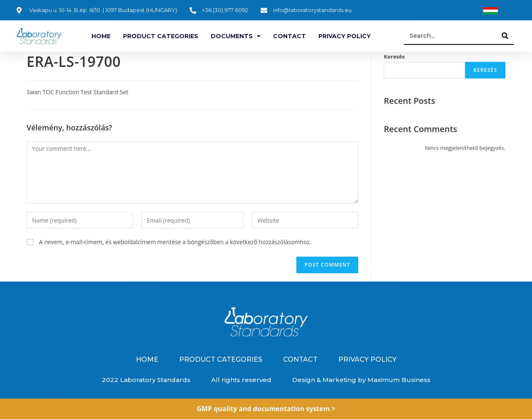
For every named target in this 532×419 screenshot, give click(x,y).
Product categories (161, 36)
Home (101, 36)
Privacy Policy (345, 36)
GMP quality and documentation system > (266, 409)
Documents (236, 36)
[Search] (505, 36)
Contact (289, 36)
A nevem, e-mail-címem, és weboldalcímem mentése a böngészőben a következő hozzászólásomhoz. (175, 242)
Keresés (394, 56)
